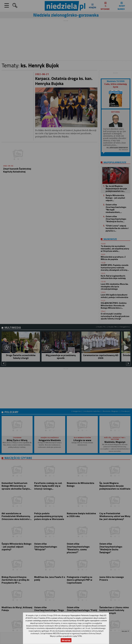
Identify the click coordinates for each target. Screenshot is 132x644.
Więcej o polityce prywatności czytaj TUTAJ (66, 636)
